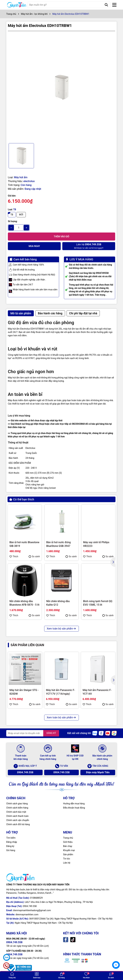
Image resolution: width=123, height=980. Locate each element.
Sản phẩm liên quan (27, 645)
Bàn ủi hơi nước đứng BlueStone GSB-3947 (59, 544)
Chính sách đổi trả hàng (18, 824)
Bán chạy (68, 846)
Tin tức (67, 859)
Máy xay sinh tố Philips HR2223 (96, 544)
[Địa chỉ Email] (33, 733)
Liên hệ (67, 863)
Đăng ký (10, 846)
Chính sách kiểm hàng (17, 808)
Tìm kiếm (11, 838)
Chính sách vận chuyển (18, 820)
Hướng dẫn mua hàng (74, 804)
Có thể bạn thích (22, 499)
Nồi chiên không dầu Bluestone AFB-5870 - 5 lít (24, 603)
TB (12, 215)
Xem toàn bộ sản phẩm (61, 629)
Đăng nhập (12, 842)
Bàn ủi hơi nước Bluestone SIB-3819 (24, 544)
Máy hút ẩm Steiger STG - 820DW (24, 692)
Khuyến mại (69, 850)
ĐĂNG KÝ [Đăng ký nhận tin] (51, 733)
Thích (14, 556)
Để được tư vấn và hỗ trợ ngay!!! (89, 246)
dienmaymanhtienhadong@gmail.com (32, 910)
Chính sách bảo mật (16, 812)
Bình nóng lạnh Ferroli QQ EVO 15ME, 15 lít (98, 603)
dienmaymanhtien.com (27, 915)
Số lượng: (13, 221)
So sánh (34, 556)
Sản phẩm (68, 854)
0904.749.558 (25, 772)
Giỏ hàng (11, 850)
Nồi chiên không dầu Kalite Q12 (58, 603)
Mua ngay (34, 246)
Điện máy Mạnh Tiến (98, 772)
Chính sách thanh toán (17, 816)
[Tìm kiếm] (106, 5)
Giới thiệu (68, 842)
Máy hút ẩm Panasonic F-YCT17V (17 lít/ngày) (60, 692)
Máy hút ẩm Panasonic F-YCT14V (97, 692)
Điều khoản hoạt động (74, 808)
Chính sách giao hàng (17, 804)
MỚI (21, 215)
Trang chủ (68, 838)
